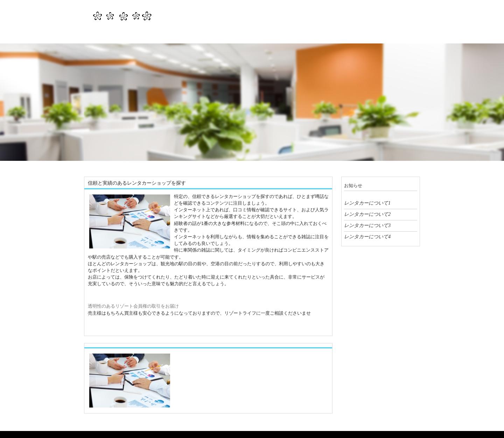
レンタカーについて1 (367, 203)
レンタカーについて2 (367, 214)
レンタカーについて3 (367, 225)
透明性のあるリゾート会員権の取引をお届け (133, 306)
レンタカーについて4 (367, 237)
